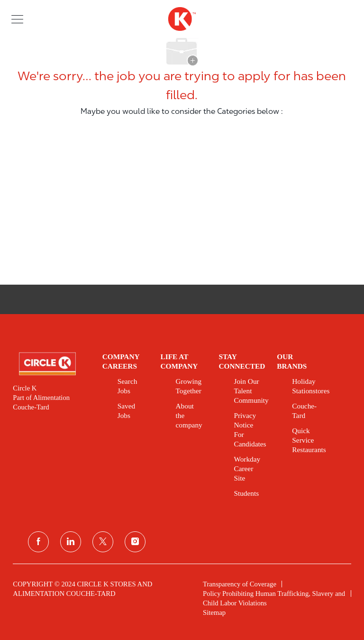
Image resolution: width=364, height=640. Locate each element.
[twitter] (103, 542)
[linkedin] (71, 542)
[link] (51, 364)
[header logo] (182, 19)
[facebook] (38, 542)
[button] (17, 19)
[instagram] (135, 542)
